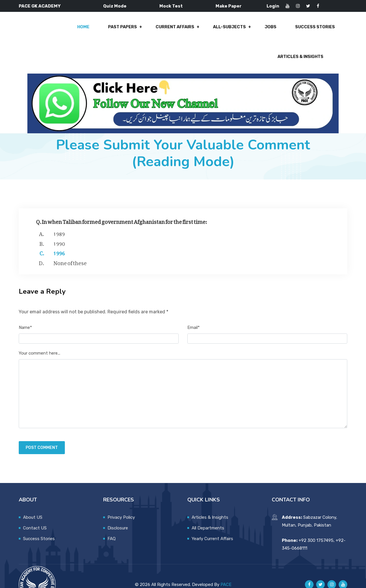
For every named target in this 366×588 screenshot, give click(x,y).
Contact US (35, 511)
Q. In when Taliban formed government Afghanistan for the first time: (122, 204)
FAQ (112, 521)
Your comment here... (39, 336)
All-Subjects (169, 29)
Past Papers (64, 29)
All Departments (208, 511)
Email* (194, 310)
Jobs (208, 29)
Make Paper (229, 6)
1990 (59, 226)
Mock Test (171, 6)
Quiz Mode (115, 6)
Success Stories (251, 29)
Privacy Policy (121, 500)
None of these (70, 245)
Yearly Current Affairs (212, 521)
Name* (25, 310)
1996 (59, 235)
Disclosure (118, 511)
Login (273, 6)
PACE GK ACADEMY (40, 6)
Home (26, 29)
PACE (226, 567)
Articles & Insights (311, 29)
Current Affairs (115, 29)
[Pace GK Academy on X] (320, 568)
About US (33, 500)
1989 (59, 216)
